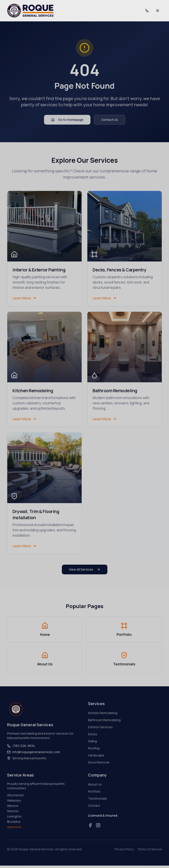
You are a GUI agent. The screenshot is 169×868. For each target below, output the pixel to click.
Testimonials (97, 799)
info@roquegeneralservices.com (34, 752)
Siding (92, 741)
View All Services (85, 570)
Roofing (94, 748)
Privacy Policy (124, 849)
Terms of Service (150, 849)
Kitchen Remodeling (33, 391)
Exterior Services (100, 727)
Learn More (24, 298)
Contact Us (110, 120)
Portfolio (94, 792)
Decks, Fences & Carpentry (119, 270)
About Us (95, 785)
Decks (93, 734)
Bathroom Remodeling (115, 391)
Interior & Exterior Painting (39, 270)
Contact (94, 806)
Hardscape (96, 755)
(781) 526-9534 (21, 746)
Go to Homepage (67, 120)
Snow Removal (99, 763)
